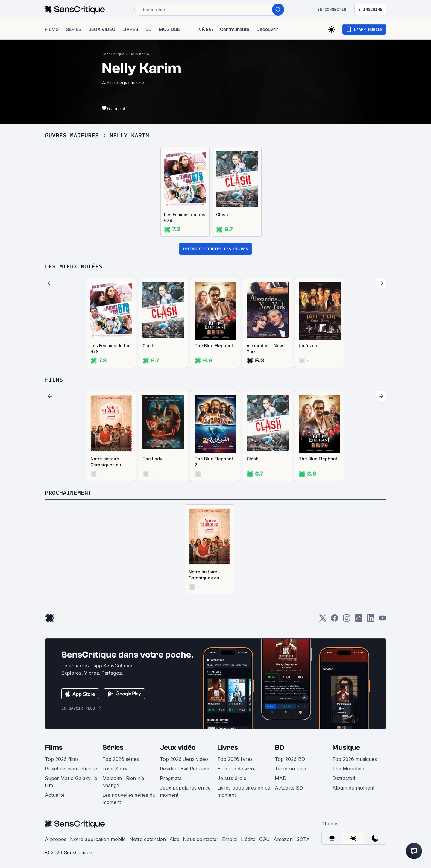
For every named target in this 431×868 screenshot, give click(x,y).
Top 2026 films (62, 759)
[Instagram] (347, 620)
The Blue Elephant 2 (214, 462)
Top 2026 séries (121, 759)
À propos (56, 839)
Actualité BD (289, 788)
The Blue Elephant (214, 346)
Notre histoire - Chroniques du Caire (106, 462)
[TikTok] (359, 620)
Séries (113, 748)
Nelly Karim (139, 54)
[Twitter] (323, 620)
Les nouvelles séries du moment (129, 799)
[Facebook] (335, 620)
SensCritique (113, 54)
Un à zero (309, 346)
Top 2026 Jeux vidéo (184, 759)
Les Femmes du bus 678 (185, 217)
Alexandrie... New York (265, 349)
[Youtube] (383, 620)
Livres (228, 748)
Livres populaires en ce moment (244, 791)
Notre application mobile (98, 839)
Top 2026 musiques (355, 759)
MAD (281, 778)
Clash (222, 214)
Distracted (344, 778)
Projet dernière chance (71, 769)
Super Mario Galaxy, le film (71, 782)
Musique (346, 748)
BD (280, 748)
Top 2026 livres (235, 759)
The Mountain (348, 769)
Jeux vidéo (178, 748)
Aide (174, 839)
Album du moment (353, 788)
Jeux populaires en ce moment (185, 791)
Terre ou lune (290, 769)
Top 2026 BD (290, 759)
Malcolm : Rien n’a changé (123, 782)
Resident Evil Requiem (185, 769)
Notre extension (148, 839)
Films (54, 748)
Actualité (55, 795)
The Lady (152, 459)
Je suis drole (232, 778)
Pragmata (171, 778)
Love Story (115, 769)
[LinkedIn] (371, 620)
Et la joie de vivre (236, 769)
